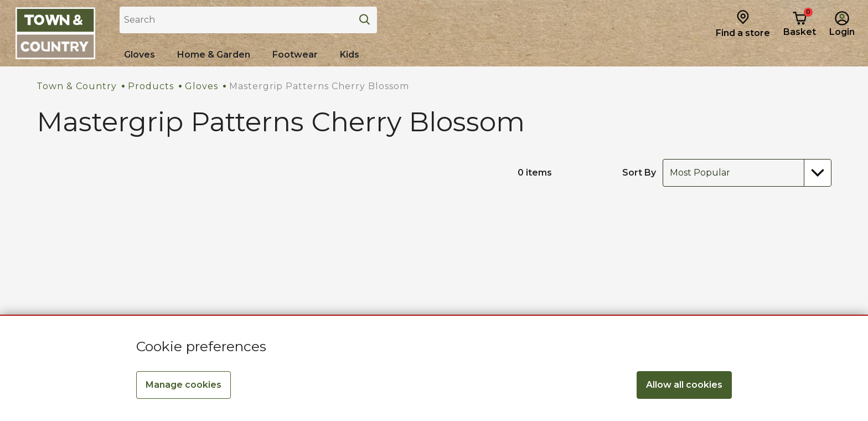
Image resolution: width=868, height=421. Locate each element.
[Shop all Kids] (350, 55)
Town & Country (77, 86)
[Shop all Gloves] (139, 55)
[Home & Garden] (214, 55)
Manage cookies (184, 385)
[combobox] (747, 173)
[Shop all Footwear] (295, 55)
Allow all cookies (684, 385)
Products (151, 86)
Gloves (201, 86)
